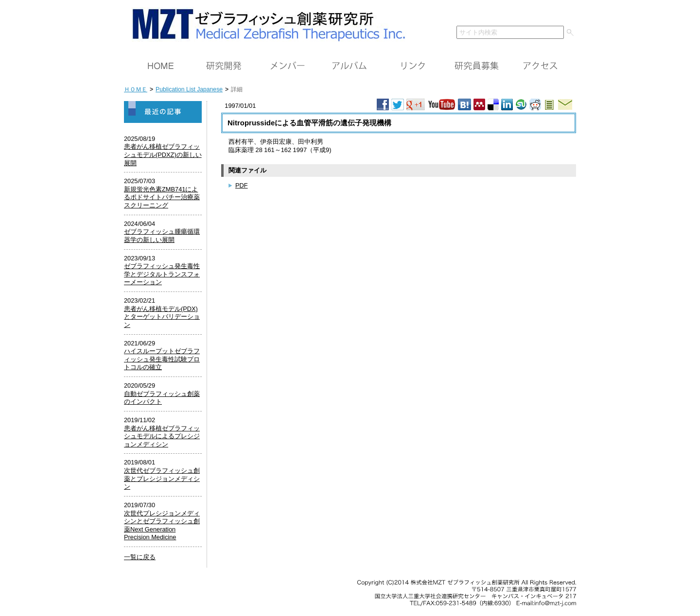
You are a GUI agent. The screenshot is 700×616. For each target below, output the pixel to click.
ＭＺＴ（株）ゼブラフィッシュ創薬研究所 (265, 23)
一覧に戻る (140, 557)
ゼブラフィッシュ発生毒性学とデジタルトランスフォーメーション (162, 274)
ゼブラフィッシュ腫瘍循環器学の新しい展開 (162, 236)
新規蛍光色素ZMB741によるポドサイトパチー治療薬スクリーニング (162, 197)
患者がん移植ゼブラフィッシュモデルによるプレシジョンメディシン (162, 436)
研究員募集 (476, 66)
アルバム (350, 66)
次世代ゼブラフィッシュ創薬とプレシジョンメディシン (162, 479)
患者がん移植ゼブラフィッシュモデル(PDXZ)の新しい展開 (163, 154)
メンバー (287, 66)
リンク (413, 66)
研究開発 (224, 66)
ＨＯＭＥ (160, 66)
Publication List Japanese (189, 89)
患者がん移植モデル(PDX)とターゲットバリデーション (162, 317)
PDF (242, 185)
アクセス (540, 66)
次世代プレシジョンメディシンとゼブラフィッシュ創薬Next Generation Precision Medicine (162, 525)
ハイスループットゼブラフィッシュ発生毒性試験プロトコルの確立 (162, 359)
